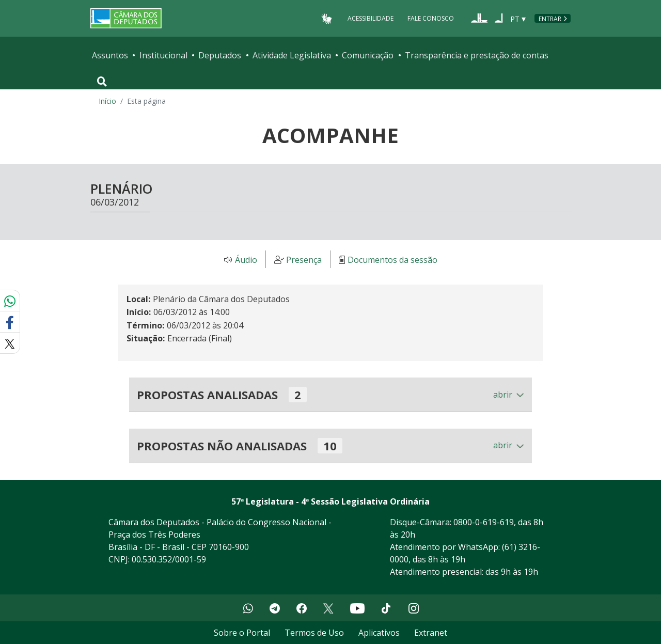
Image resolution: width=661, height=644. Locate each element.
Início (107, 101)
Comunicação (368, 55)
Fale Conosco (431, 18)
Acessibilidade (371, 18)
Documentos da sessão (392, 260)
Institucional (163, 55)
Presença (304, 260)
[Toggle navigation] (102, 82)
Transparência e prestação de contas (477, 55)
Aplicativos (379, 633)
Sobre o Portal (242, 633)
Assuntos (110, 55)
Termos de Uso (314, 633)
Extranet (431, 633)
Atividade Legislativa (292, 55)
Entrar (550, 19)
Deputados (220, 55)
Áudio (246, 260)
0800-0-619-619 (484, 522)
